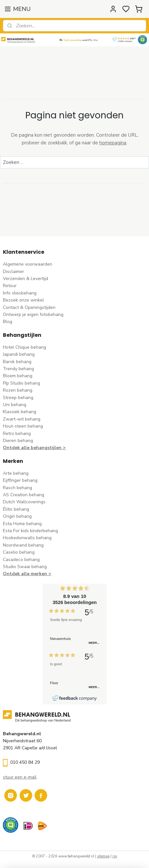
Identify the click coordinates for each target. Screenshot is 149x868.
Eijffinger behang (20, 480)
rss (115, 856)
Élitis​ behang (16, 509)
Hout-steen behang (23, 426)
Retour (10, 286)
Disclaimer (13, 272)
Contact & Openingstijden (29, 307)
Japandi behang (19, 354)
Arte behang (16, 473)
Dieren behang (18, 441)
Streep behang (18, 398)
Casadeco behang (21, 560)
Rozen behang (18, 390)
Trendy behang (18, 369)
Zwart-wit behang (22, 419)
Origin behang (17, 516)
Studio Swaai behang (25, 567)
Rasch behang (17, 488)
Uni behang (15, 405)
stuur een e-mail (20, 777)
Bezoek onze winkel (23, 300)
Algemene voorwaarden (28, 264)
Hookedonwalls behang (27, 538)
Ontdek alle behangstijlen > (34, 448)
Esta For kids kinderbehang (30, 531)
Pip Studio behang (21, 383)
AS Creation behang (24, 495)
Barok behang (17, 362)
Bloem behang (18, 376)
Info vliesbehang (20, 293)
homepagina (113, 143)
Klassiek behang (20, 412)
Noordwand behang (23, 545)
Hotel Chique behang (25, 347)
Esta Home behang (22, 524)
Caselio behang (19, 552)
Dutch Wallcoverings (24, 502)
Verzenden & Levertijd (25, 279)
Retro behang (17, 434)
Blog (8, 322)
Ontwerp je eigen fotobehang (33, 315)
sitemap (103, 856)
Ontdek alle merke (24, 574)
